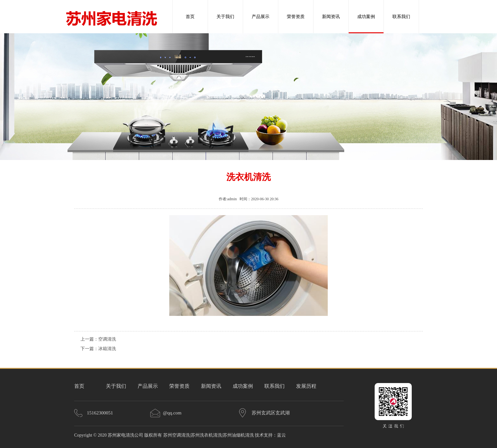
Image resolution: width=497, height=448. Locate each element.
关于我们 (225, 17)
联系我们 (401, 17)
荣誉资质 (296, 17)
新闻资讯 (331, 17)
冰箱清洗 (107, 349)
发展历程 (306, 386)
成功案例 (366, 17)
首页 (190, 17)
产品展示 (261, 17)
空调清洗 (107, 339)
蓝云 (281, 435)
